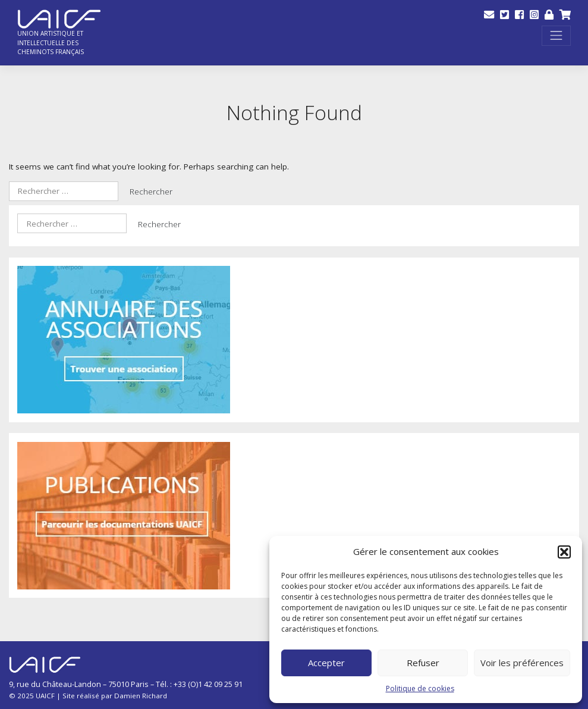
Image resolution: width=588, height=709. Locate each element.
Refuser (423, 663)
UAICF (45, 696)
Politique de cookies (420, 688)
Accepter (326, 663)
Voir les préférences (522, 663)
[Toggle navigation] (556, 36)
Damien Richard (141, 696)
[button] (564, 552)
